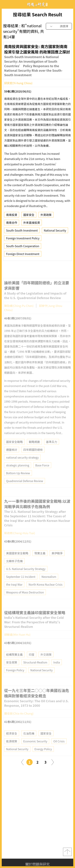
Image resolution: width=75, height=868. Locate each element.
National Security (55, 231)
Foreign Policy (15, 676)
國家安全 (29, 216)
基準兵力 (52, 447)
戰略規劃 (34, 447)
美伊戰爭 (57, 559)
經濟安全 (12, 739)
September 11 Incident (21, 582)
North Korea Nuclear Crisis (45, 590)
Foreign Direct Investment (23, 255)
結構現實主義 (14, 660)
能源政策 (12, 747)
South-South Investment (22, 231)
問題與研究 (37, 4)
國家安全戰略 (14, 447)
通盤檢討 (12, 455)
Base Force (42, 471)
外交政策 (46, 660)
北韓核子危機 (14, 567)
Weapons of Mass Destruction (25, 598)
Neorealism (49, 582)
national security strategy (22, 463)
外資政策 (46, 216)
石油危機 (29, 739)
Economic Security (35, 747)
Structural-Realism (35, 668)
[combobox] (59, 26)
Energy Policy (43, 755)
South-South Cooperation (23, 247)
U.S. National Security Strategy (26, 574)
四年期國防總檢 (33, 455)
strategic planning (18, 471)
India (57, 668)
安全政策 (12, 668)
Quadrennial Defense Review (25, 486)
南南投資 (12, 216)
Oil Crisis (59, 747)
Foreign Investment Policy (23, 239)
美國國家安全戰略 (17, 559)
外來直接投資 (32, 224)
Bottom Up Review (18, 479)
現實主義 (40, 559)
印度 (32, 660)
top (67, 852)
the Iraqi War (14, 590)
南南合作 (12, 224)
